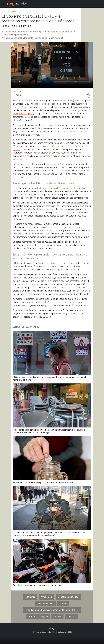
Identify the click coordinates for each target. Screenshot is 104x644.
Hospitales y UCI (20, 34)
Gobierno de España (38, 616)
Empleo (63, 603)
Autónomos (46, 597)
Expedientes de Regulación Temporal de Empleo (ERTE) (52, 610)
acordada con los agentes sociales (60, 188)
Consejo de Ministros (68, 597)
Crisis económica (45, 603)
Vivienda (71, 616)
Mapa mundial (56, 38)
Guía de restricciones (36, 38)
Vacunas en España (14, 38)
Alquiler (57, 616)
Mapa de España (50, 32)
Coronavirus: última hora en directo (22, 32)
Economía (30, 597)
